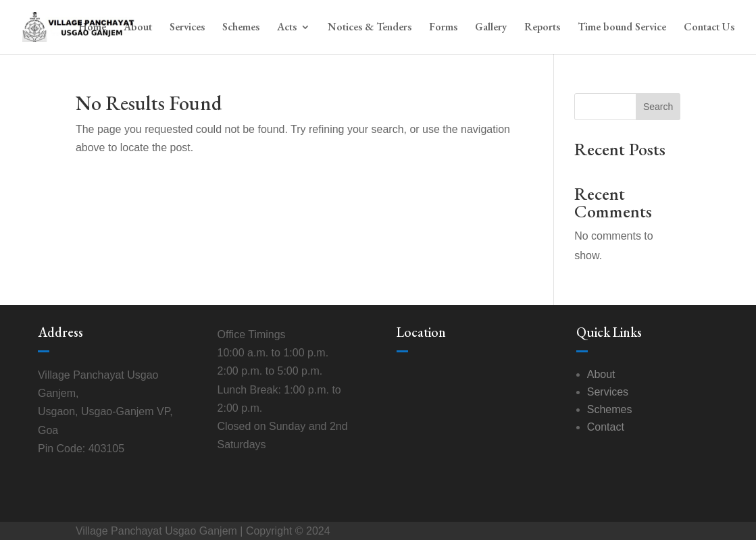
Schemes (241, 28)
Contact (606, 427)
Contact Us (709, 28)
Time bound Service (622, 28)
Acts (287, 28)
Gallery (491, 28)
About (138, 28)
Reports (542, 28)
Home (92, 28)
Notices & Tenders (370, 28)
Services (187, 28)
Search (658, 107)
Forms (443, 28)
